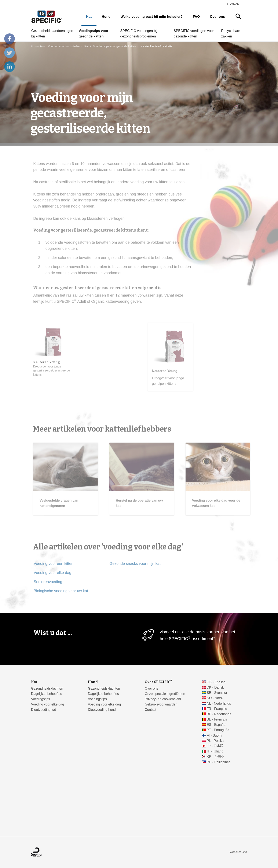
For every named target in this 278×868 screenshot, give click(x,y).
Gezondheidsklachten (47, 688)
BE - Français (217, 719)
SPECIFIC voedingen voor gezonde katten (194, 33)
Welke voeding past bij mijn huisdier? (152, 17)
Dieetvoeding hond (102, 710)
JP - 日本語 (215, 746)
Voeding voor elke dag (48, 704)
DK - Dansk (215, 687)
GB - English (216, 682)
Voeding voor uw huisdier (64, 46)
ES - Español (216, 725)
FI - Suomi (214, 735)
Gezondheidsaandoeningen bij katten (52, 33)
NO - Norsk (215, 698)
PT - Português (218, 730)
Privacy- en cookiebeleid (163, 699)
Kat (89, 17)
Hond (106, 17)
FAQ (196, 17)
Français (233, 4)
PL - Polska (215, 741)
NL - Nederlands (219, 703)
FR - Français (217, 709)
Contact (150, 710)
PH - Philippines (219, 762)
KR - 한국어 (216, 757)
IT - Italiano (215, 751)
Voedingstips (41, 699)
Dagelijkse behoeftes (47, 694)
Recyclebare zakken (231, 33)
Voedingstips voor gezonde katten (94, 33)
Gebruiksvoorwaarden (161, 704)
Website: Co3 (238, 852)
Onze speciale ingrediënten (165, 694)
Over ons (217, 17)
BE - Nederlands (219, 714)
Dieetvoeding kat (43, 710)
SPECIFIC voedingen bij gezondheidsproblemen (139, 33)
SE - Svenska (217, 693)
